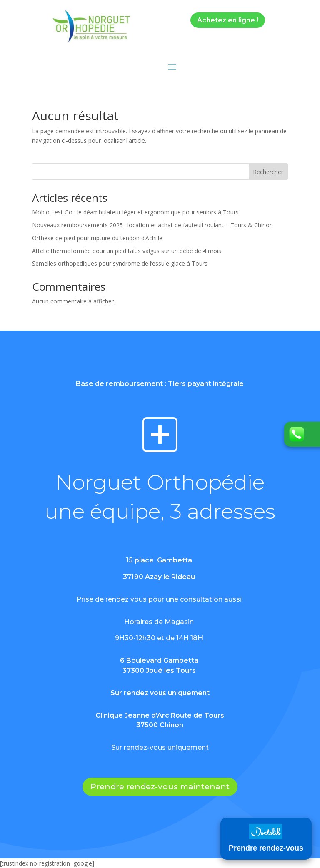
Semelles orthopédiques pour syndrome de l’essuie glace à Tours (120, 263)
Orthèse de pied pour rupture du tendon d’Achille (97, 238)
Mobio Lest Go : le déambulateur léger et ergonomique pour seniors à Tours (135, 212)
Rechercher (268, 172)
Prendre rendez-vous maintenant (160, 787)
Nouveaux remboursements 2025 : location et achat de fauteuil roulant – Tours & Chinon (152, 225)
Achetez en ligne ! (228, 20)
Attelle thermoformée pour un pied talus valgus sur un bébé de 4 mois (127, 251)
